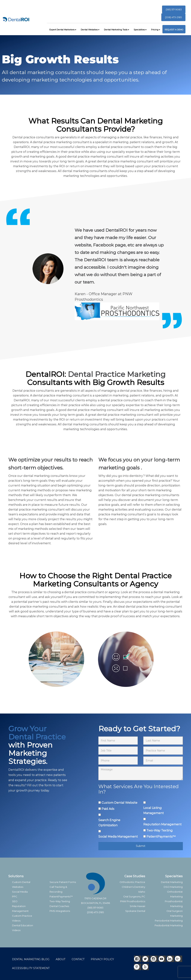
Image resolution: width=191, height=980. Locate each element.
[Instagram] (154, 959)
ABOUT (61, 959)
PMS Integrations (60, 911)
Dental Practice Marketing (117, 374)
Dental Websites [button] (90, 30)
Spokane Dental (135, 911)
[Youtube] (162, 959)
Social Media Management (118, 837)
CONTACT (78, 959)
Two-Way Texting (160, 830)
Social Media (20, 892)
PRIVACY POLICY (102, 959)
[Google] (178, 959)
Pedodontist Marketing (169, 925)
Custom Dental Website (119, 803)
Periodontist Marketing (169, 921)
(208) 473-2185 (173, 17)
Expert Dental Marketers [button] (63, 30)
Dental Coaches (59, 906)
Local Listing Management (154, 810)
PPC (15, 896)
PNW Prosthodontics (133, 901)
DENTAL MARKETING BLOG (31, 959)
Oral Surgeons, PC (134, 896)
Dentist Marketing (172, 882)
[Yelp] (146, 967)
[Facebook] (138, 959)
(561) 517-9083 (174, 9)
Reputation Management (162, 824)
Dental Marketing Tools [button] (117, 30)
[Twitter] (146, 959)
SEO (15, 901)
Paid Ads (108, 809)
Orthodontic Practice (132, 882)
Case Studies (135, 876)
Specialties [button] (140, 30)
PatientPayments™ (161, 837)
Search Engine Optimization (109, 823)
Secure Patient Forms (63, 882)
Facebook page (109, 245)
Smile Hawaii (137, 906)
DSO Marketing (173, 887)
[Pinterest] (138, 967)
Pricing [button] (156, 30)
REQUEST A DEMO (174, 30)
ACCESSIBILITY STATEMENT (31, 968)
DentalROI (22, 147)
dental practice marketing (52, 142)
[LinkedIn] (170, 959)
